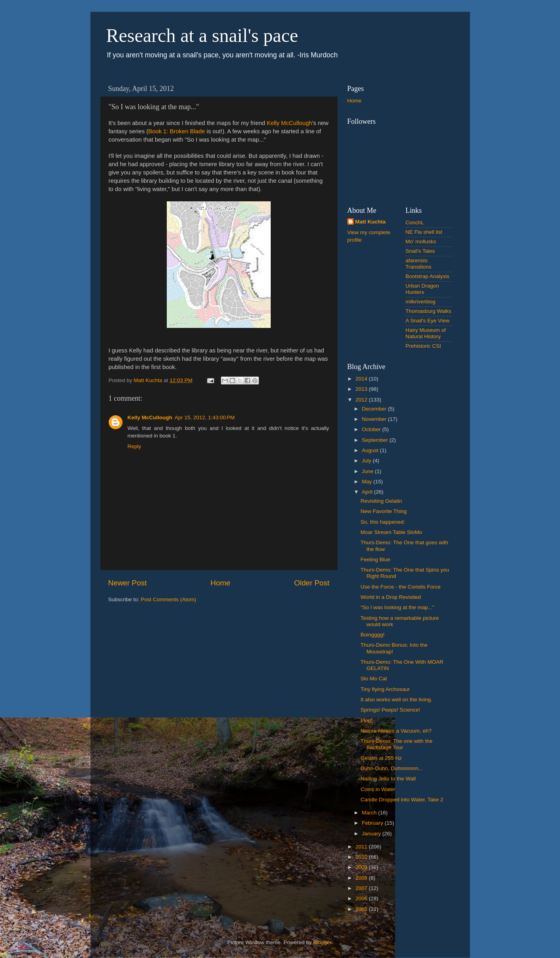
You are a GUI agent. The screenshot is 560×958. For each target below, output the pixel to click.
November (375, 419)
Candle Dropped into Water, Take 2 (402, 800)
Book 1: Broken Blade (177, 131)
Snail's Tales (420, 251)
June (369, 471)
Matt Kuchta (371, 222)
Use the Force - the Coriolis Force (401, 587)
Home (221, 583)
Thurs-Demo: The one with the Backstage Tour (396, 744)
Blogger (322, 942)
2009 (362, 867)
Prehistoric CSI (423, 346)
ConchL (415, 222)
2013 (362, 389)
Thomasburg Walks (428, 311)
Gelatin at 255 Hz (381, 758)
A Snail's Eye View (427, 321)
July (368, 461)
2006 (362, 898)
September (376, 440)
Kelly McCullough (289, 123)
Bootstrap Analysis (427, 276)
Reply (135, 446)
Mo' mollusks (421, 241)
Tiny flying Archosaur (385, 689)
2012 (362, 400)
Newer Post (128, 583)
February (373, 823)
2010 (362, 857)
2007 (362, 888)
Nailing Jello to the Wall (388, 779)
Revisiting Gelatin (381, 501)
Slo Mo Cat (374, 679)
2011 (362, 847)
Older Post (312, 583)
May (368, 482)
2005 (362, 909)
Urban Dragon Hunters (422, 289)
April (368, 492)
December (375, 409)
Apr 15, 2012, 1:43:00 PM (205, 417)
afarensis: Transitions (419, 264)
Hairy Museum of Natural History (426, 333)
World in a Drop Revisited (391, 597)
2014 (362, 379)
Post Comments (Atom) (168, 599)
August (371, 450)
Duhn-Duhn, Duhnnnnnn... (392, 768)
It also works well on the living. (396, 700)
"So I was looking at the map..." (397, 607)
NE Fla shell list (424, 232)
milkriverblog (420, 302)
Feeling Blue (375, 559)
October (372, 429)
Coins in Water (378, 789)
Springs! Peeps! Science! (390, 710)
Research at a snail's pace (202, 35)
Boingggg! (372, 635)
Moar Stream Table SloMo (391, 532)
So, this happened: (383, 522)
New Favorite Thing (384, 511)
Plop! (367, 720)
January (372, 834)
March (370, 813)
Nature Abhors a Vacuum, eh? (396, 731)
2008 (362, 878)
